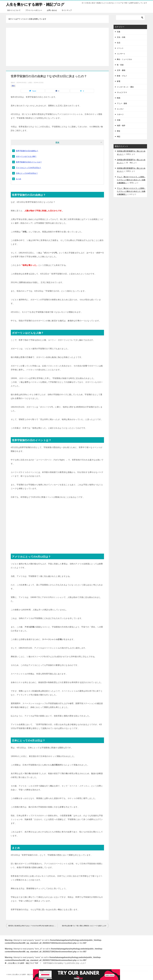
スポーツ (120, 114)
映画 (119, 98)
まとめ (18, 179)
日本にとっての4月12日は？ (27, 173)
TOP (23, 963)
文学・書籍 (121, 70)
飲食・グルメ (122, 76)
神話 (119, 137)
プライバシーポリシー (34, 10)
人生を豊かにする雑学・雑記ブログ (35, 4)
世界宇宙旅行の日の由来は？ (27, 151)
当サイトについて (14, 10)
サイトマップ (67, 10)
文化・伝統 (121, 37)
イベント (120, 48)
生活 (119, 43)
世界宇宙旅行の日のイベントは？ (29, 162)
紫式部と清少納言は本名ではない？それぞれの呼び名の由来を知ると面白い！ (33, 926)
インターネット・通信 (125, 87)
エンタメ (120, 109)
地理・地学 (121, 125)
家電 (119, 81)
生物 (119, 120)
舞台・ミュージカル (124, 59)
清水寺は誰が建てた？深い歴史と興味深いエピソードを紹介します (84, 926)
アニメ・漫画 (122, 103)
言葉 (119, 32)
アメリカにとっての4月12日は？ (29, 167)
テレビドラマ (122, 92)
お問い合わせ (52, 10)
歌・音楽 (120, 65)
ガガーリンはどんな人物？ (26, 156)
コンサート (121, 54)
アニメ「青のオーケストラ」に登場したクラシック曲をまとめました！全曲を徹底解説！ (131, 180)
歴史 (13, 86)
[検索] (130, 17)
